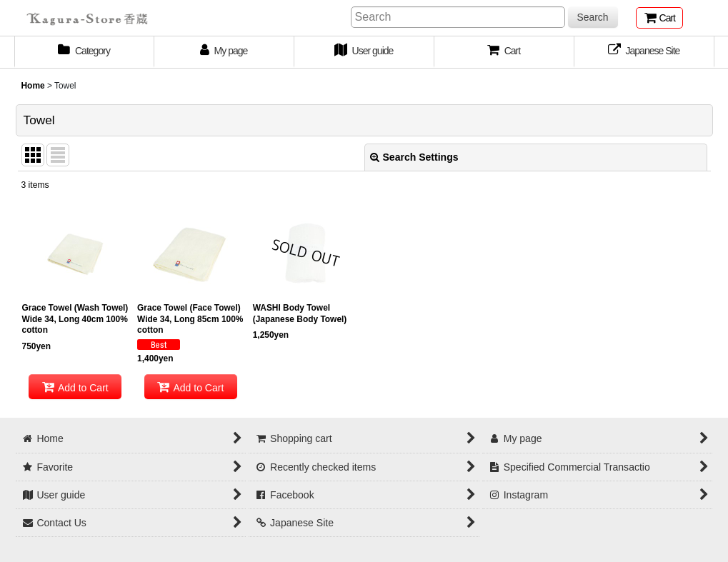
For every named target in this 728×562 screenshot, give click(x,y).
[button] (504, 52)
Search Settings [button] (414, 157)
